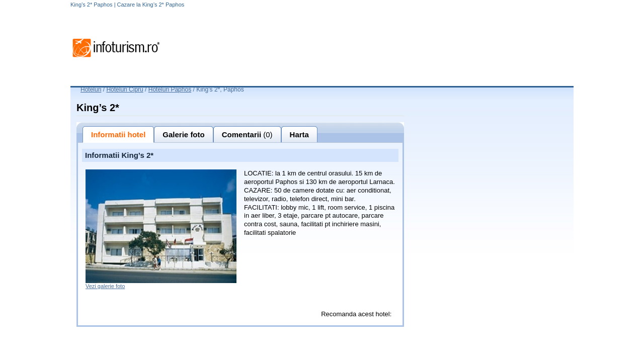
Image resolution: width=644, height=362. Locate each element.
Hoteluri (91, 89)
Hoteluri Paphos (170, 89)
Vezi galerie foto (105, 286)
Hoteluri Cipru (125, 89)
